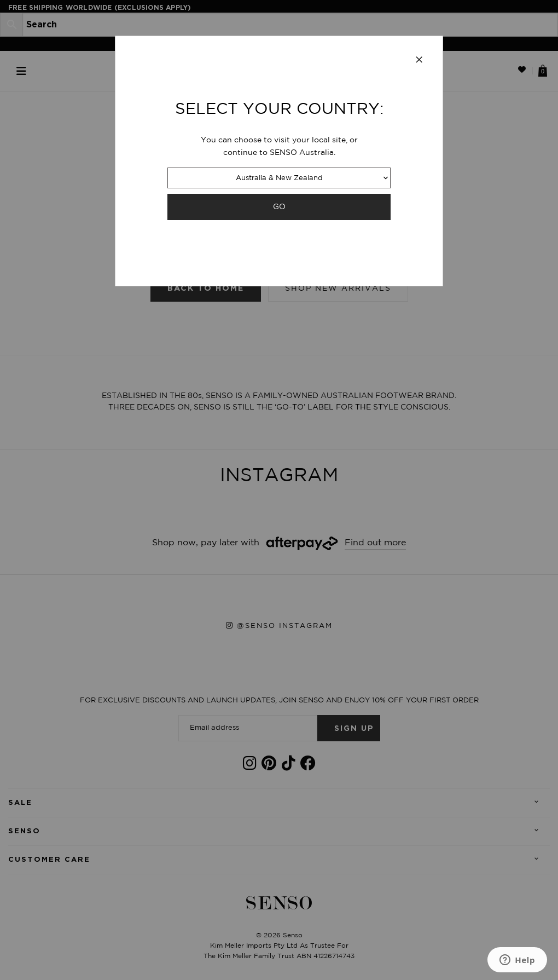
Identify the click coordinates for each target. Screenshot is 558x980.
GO (279, 207)
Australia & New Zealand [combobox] (279, 178)
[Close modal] (419, 60)
